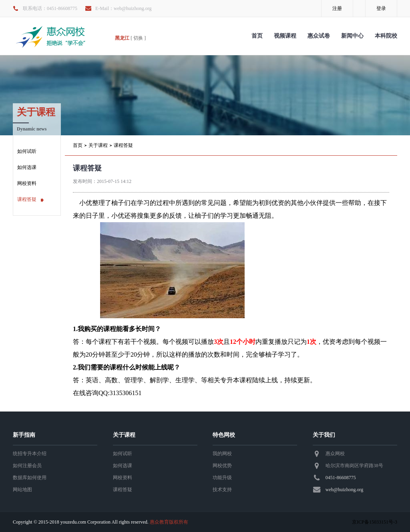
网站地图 (22, 490)
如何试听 (27, 151)
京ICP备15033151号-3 (375, 522)
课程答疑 (27, 199)
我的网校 (222, 454)
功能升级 (222, 478)
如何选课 (27, 167)
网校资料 (27, 183)
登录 (381, 8)
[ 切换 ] (138, 38)
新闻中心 (352, 36)
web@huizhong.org (344, 490)
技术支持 (222, 490)
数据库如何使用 (30, 478)
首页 (257, 36)
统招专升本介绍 (30, 454)
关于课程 (98, 145)
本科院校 (386, 36)
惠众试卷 (319, 36)
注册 (337, 8)
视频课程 (285, 36)
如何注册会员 (27, 466)
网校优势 (222, 466)
